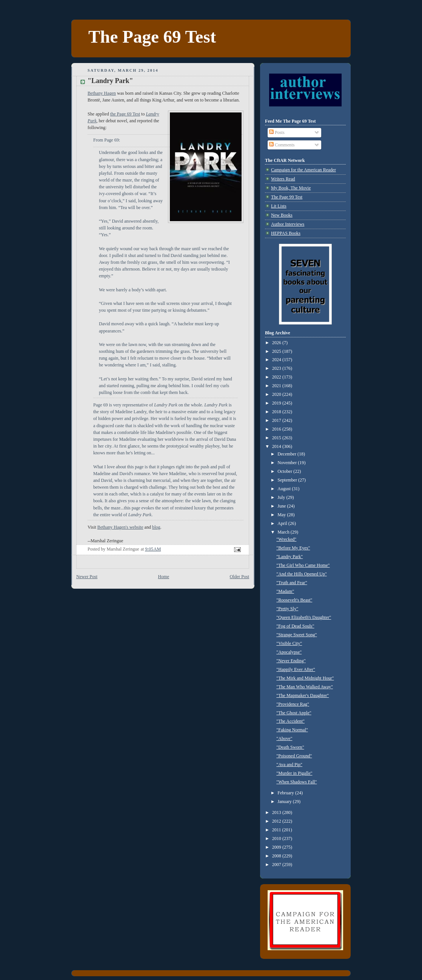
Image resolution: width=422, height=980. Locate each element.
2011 (277, 830)
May (282, 515)
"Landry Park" (290, 557)
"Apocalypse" (289, 652)
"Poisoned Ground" (294, 756)
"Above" (284, 738)
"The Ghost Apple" (294, 713)
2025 (277, 351)
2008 (277, 856)
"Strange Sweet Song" (296, 635)
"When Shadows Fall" (296, 782)
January (285, 802)
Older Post (239, 577)
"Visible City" (289, 643)
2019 (277, 403)
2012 (277, 821)
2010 (277, 838)
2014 (277, 446)
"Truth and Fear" (292, 583)
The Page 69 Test (152, 37)
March (284, 532)
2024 (277, 360)
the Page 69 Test (125, 114)
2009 (277, 847)
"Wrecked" (286, 539)
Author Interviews (288, 224)
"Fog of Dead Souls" (295, 626)
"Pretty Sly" (287, 609)
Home (164, 577)
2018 (277, 412)
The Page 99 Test (287, 197)
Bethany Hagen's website (120, 527)
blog (156, 527)
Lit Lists (279, 206)
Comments (282, 145)
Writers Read (283, 179)
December (287, 454)
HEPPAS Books (286, 233)
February (286, 793)
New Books (282, 215)
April (283, 523)
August (285, 489)
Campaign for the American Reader (303, 170)
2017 (277, 420)
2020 (277, 394)
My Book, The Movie (291, 188)
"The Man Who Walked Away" (305, 687)
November (288, 463)
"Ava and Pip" (289, 765)
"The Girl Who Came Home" (303, 565)
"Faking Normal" (292, 730)
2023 (277, 368)
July (282, 497)
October (285, 471)
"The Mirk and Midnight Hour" (305, 678)
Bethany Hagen (102, 93)
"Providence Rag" (293, 704)
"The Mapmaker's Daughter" (303, 695)
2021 (277, 386)
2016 (277, 429)
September (288, 480)
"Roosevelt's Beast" (294, 600)
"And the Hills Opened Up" (301, 574)
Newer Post (87, 577)
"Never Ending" (291, 661)
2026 (277, 343)
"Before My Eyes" (293, 548)
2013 (277, 812)
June (282, 506)
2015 (277, 438)
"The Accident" (290, 721)
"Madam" (285, 591)
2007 (277, 865)
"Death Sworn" (290, 747)
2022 (277, 377)
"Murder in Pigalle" (294, 773)
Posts (277, 132)
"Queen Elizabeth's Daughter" (304, 617)
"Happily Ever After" (296, 669)
